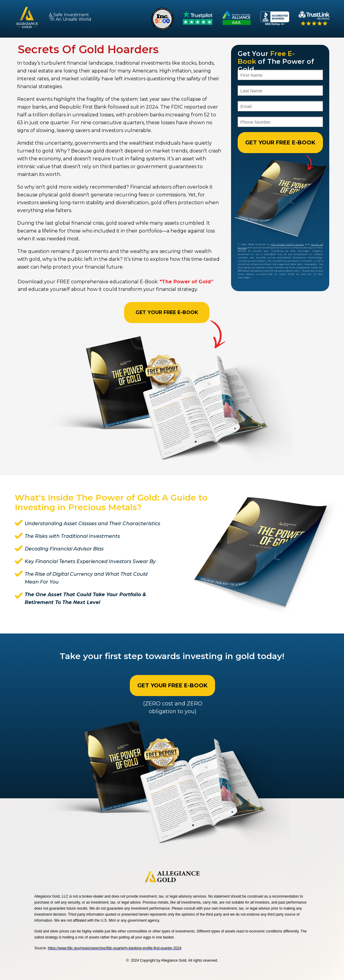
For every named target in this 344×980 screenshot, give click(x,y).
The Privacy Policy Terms (287, 244)
